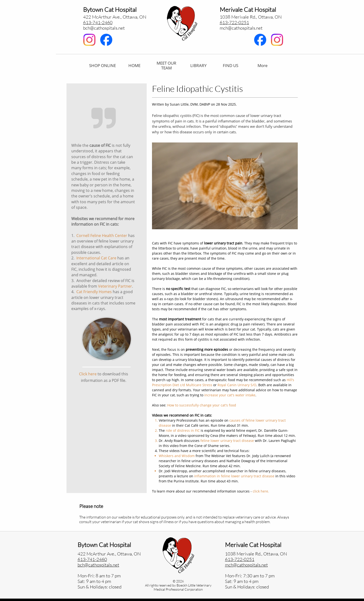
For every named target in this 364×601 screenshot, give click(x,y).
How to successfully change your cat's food (202, 405)
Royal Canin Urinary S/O (237, 385)
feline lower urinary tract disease (227, 441)
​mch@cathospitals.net (241, 28)
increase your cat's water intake (230, 395)
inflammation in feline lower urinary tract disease (234, 476)
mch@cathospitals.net (246, 565)
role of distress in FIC (183, 430)
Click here (88, 374)
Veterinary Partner (115, 286)
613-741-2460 (98, 22)
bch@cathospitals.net (104, 28)
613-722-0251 (234, 22)
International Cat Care (96, 258)
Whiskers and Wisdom (177, 456)
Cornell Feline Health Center (102, 236)
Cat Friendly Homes (94, 292)
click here (260, 491)
